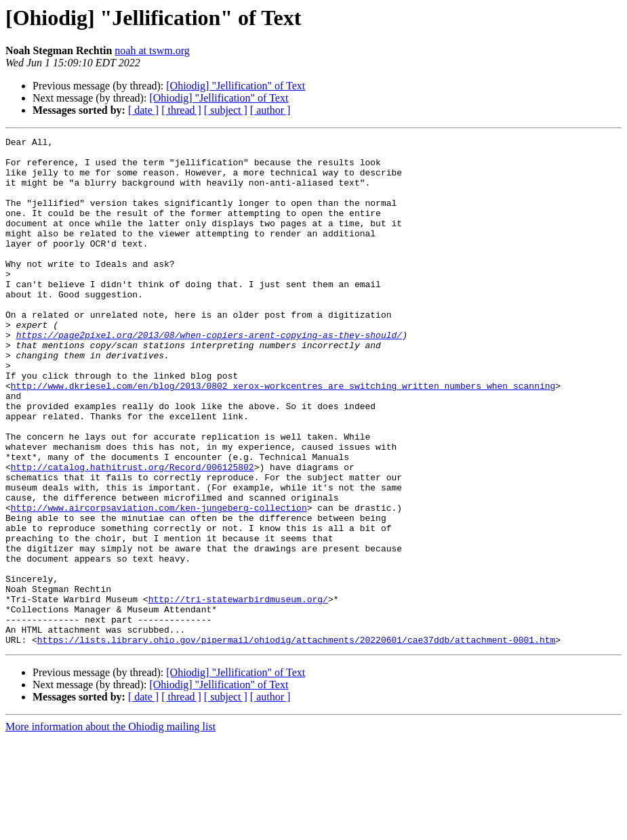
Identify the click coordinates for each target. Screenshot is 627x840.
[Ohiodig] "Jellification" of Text (236, 86)
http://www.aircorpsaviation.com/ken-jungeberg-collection (159, 583)
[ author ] (270, 110)
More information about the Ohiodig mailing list (110, 828)
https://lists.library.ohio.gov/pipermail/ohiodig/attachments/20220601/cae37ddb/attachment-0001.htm (296, 741)
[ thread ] (181, 110)
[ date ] (143, 110)
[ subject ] (226, 110)
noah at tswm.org (152, 50)
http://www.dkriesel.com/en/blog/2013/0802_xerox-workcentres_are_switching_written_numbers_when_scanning (283, 436)
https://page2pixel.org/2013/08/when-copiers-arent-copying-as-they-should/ (209, 375)
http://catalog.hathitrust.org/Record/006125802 (133, 534)
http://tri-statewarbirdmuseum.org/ (238, 692)
